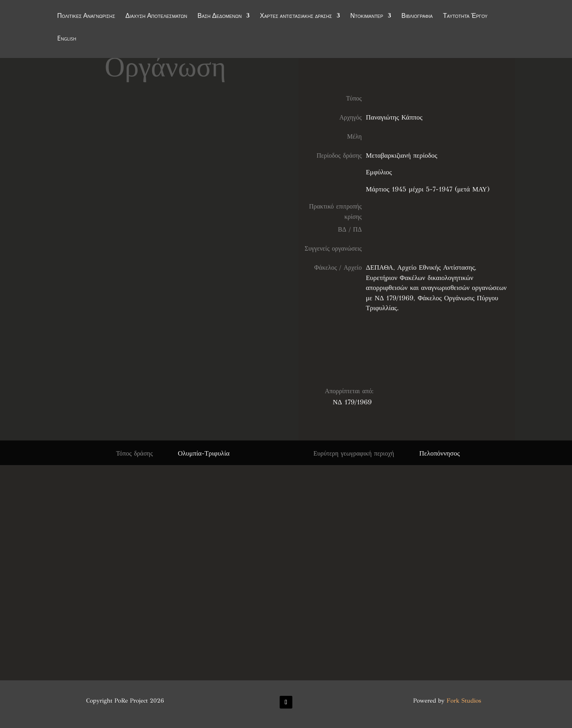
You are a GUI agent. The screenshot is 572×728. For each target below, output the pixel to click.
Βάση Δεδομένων (219, 17)
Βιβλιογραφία (417, 17)
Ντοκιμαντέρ (367, 17)
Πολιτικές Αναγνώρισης (86, 17)
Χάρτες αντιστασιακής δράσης (296, 17)
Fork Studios (464, 701)
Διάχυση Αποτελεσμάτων (157, 17)
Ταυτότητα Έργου (465, 17)
